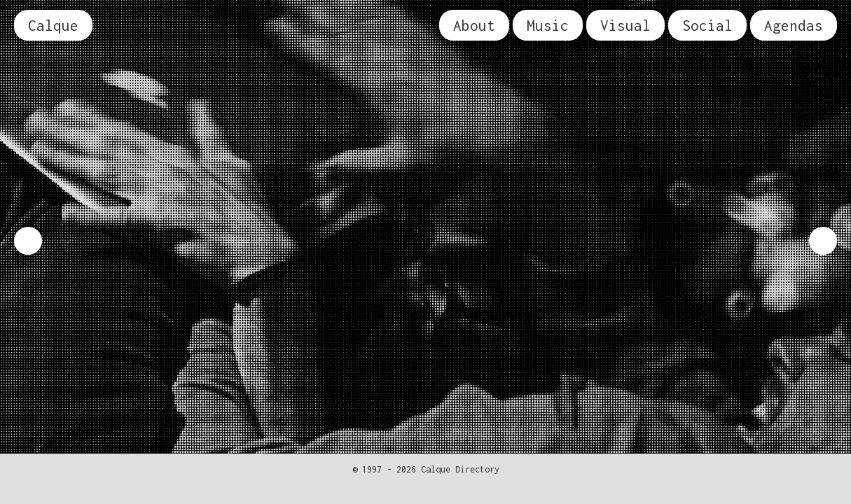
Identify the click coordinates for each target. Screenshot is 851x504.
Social (707, 25)
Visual (625, 25)
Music (548, 25)
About (474, 25)
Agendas (794, 25)
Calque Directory (460, 469)
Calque (53, 25)
